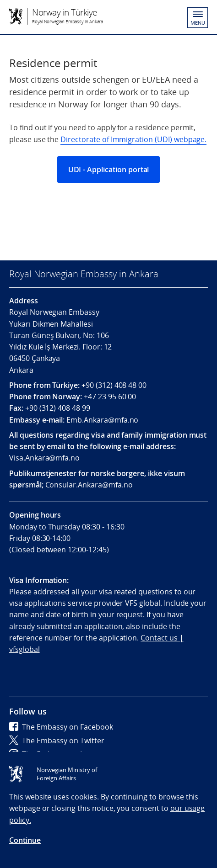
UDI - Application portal (109, 169)
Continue (25, 840)
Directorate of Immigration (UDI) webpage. (133, 139)
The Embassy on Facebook (61, 727)
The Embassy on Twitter (57, 741)
